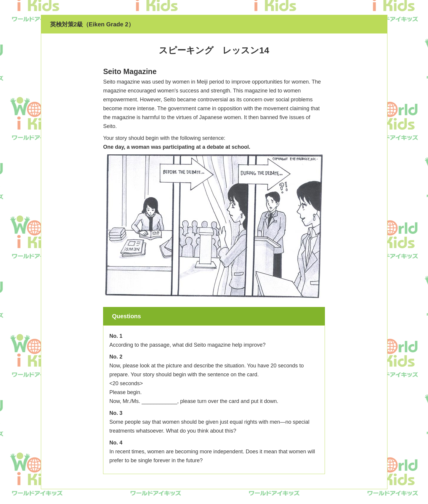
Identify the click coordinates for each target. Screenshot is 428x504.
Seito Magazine (130, 71)
